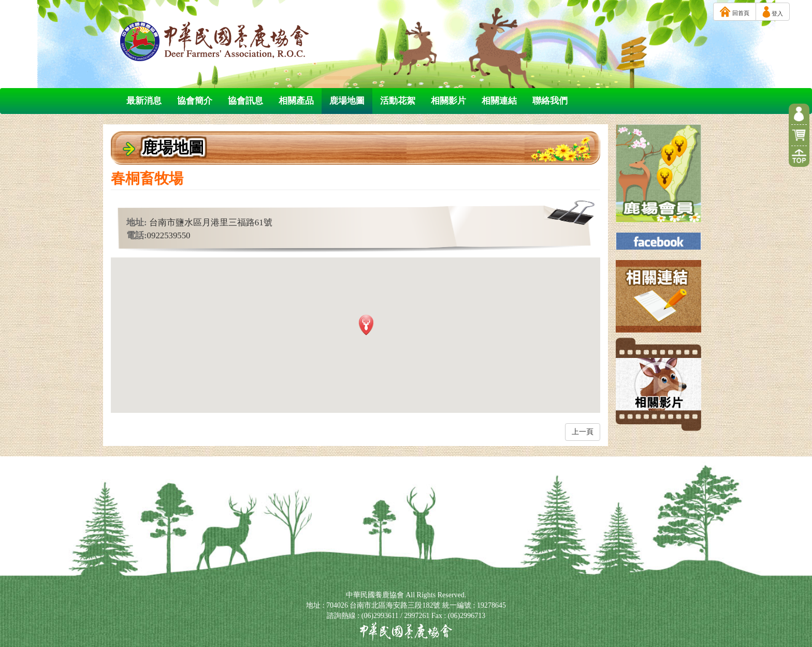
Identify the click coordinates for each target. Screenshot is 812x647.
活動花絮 (398, 101)
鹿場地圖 (347, 101)
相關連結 (499, 101)
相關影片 (448, 101)
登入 (773, 12)
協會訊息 (245, 101)
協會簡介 (195, 101)
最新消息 (144, 101)
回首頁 (735, 12)
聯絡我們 (550, 101)
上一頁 (583, 432)
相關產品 (296, 101)
